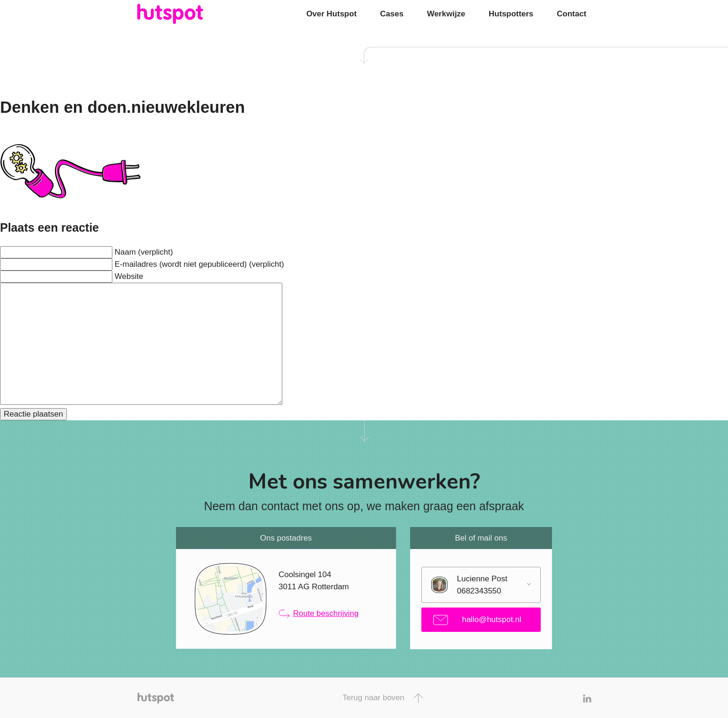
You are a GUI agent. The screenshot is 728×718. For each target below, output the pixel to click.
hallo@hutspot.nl (477, 620)
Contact (571, 14)
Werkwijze (446, 14)
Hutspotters (511, 14)
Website (129, 276)
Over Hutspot (331, 14)
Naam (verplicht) (144, 252)
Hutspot (189, 14)
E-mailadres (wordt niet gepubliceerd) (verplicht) (199, 264)
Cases (392, 14)
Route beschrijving (319, 614)
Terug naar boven (382, 698)
